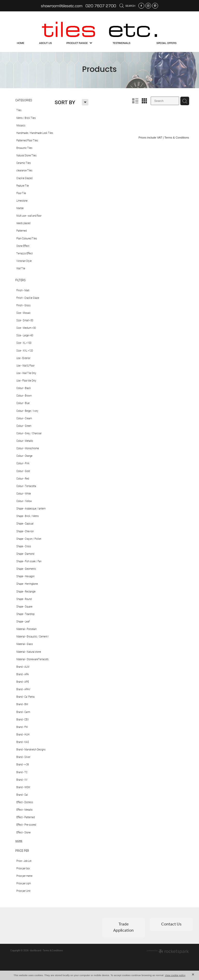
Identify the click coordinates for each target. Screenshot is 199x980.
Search (127, 6)
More (19, 841)
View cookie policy (175, 975)
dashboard (36, 950)
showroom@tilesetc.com (62, 6)
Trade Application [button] (123, 927)
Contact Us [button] (171, 924)
